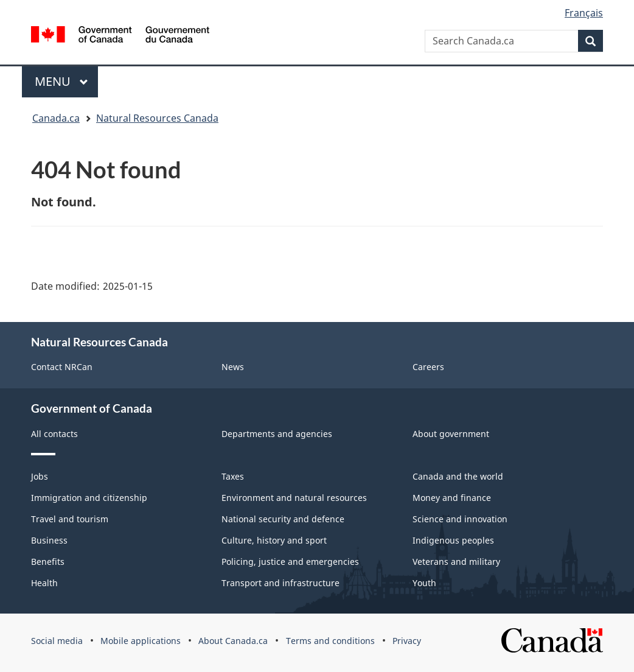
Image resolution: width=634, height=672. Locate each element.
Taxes (233, 476)
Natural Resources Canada (157, 118)
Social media (57, 641)
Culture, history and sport (274, 540)
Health (44, 583)
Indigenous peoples (453, 540)
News (233, 367)
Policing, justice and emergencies (290, 562)
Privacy (407, 641)
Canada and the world (458, 476)
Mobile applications (141, 641)
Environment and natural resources (294, 498)
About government (451, 434)
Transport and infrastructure (280, 583)
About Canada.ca (233, 641)
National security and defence (283, 519)
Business (49, 540)
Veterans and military (456, 562)
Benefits (48, 562)
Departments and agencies (277, 434)
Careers (428, 367)
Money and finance (452, 498)
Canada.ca (56, 118)
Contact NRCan (62, 367)
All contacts (54, 434)
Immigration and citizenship (89, 498)
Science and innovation (460, 519)
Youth (424, 583)
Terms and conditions (330, 641)
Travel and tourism (70, 519)
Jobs (40, 476)
